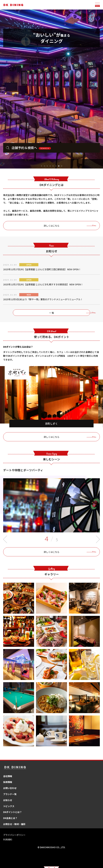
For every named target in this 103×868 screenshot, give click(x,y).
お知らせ (8, 800)
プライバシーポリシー (14, 835)
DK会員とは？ (10, 818)
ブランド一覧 (10, 794)
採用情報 (8, 782)
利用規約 (8, 839)
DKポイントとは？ (12, 812)
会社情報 (8, 776)
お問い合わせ (10, 788)
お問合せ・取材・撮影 (14, 824)
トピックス (9, 806)
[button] (42, 166)
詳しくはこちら (52, 226)
